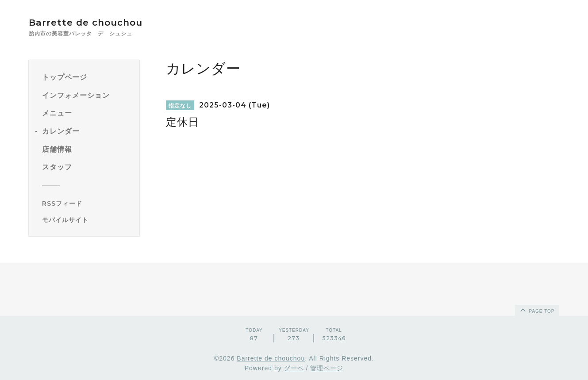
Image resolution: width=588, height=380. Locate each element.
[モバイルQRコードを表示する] (87, 220)
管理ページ (327, 368)
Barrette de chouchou (95, 23)
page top (537, 310)
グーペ (294, 368)
